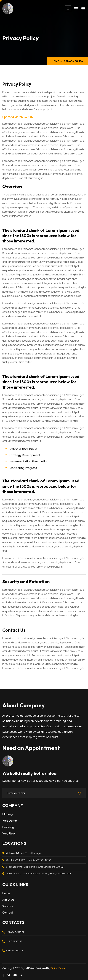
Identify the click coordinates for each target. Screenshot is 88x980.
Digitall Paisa (58, 968)
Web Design (10, 821)
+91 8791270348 (15, 951)
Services (8, 906)
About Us (8, 900)
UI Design (8, 814)
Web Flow (9, 833)
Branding (8, 827)
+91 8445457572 (15, 932)
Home (55, 61)
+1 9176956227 (14, 941)
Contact (8, 913)
